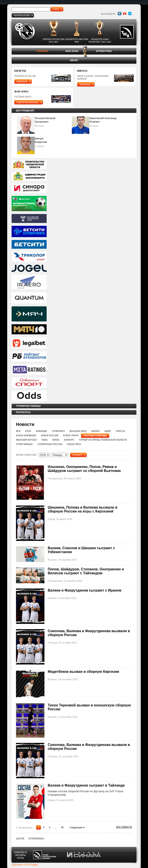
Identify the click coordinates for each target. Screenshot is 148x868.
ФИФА (56, 440)
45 (62, 827)
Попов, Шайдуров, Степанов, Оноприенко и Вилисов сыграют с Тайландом (86, 571)
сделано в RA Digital (25, 865)
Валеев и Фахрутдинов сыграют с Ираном (85, 590)
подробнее (22, 81)
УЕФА (44, 440)
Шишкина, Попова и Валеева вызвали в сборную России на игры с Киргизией (83, 509)
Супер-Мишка (24, 444)
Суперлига (58, 431)
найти (56, 9)
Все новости (124, 827)
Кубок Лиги (74, 444)
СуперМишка (36, 839)
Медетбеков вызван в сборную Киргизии (83, 672)
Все (18, 431)
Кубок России (50, 436)
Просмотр (77, 455)
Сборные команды (95, 436)
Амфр (108, 431)
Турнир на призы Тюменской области (103, 440)
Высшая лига (78, 431)
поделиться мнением (27, 102)
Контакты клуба (22, 15)
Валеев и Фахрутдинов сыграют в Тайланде (86, 785)
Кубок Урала (71, 436)
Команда (41, 431)
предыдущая (25, 827)
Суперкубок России (50, 444)
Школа (95, 431)
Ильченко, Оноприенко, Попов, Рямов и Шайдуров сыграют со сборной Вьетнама (84, 469)
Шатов (20, 839)
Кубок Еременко (26, 436)
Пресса (120, 431)
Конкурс (69, 440)
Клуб (28, 431)
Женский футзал (26, 440)
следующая (76, 827)
